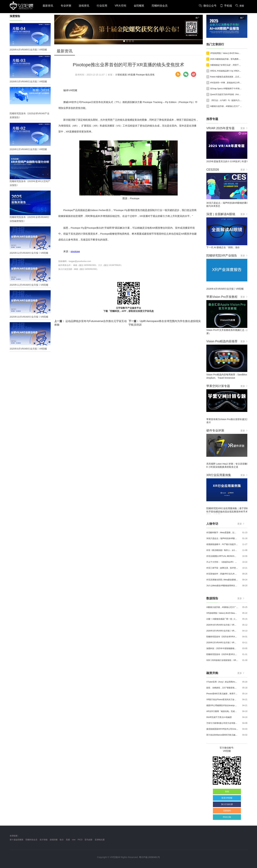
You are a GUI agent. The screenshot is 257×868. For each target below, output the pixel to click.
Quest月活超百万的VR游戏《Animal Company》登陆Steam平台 (226, 94)
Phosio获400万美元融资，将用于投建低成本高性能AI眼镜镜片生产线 (222, 694)
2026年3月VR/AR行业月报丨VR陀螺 (222, 631)
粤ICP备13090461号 (149, 857)
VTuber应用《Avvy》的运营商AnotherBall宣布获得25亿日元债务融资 (222, 682)
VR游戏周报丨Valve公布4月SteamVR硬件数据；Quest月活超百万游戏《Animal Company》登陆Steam (226, 53)
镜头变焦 (150, 75)
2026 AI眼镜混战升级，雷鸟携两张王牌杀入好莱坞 (226, 59)
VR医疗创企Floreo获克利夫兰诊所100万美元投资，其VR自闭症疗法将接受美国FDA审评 (222, 700)
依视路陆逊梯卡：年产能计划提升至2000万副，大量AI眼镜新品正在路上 (222, 544)
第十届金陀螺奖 (17, 840)
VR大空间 (120, 6)
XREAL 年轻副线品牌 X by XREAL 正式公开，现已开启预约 (226, 71)
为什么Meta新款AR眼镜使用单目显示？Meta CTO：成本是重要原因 (222, 586)
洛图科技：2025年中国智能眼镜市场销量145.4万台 (222, 648)
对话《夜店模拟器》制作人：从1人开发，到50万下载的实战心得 (222, 550)
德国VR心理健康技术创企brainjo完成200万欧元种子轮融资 (222, 705)
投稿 (227, 792)
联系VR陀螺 (227, 798)
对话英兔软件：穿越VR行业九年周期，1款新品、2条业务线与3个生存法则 (222, 574)
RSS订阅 (227, 817)
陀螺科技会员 (160, 6)
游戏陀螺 (54, 840)
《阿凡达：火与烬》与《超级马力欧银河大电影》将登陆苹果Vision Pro (226, 100)
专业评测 (66, 6)
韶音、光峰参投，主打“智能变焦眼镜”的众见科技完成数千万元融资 (222, 688)
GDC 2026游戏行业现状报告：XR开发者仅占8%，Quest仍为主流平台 (222, 660)
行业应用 (102, 6)
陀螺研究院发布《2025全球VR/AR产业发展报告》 (222, 637)
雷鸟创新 (89, 840)
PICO (80, 840)
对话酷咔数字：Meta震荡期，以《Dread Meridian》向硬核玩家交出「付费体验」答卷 (222, 533)
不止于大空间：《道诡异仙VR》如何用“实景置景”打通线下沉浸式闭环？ (222, 562)
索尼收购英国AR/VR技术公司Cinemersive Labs (222, 729)
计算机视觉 (121, 75)
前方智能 (44, 840)
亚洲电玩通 (100, 840)
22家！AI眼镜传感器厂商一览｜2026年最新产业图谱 (222, 619)
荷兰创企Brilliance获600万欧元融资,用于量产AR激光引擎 (222, 735)
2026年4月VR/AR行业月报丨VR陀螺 (222, 625)
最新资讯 (48, 6)
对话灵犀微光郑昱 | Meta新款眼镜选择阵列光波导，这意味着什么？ (222, 580)
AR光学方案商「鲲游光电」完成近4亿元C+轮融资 (222, 711)
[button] (124, 41)
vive (74, 840)
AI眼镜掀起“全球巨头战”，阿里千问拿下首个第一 (226, 65)
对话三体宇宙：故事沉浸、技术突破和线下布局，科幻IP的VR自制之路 (222, 568)
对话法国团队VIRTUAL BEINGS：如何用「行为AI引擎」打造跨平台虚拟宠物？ (222, 556)
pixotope (75, 251)
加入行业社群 (227, 804)
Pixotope (140, 75)
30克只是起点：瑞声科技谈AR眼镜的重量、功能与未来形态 (222, 538)
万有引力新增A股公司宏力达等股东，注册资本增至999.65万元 (222, 723)
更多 (244, 128)
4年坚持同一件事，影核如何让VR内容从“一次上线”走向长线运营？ (226, 83)
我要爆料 (227, 811)
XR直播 (131, 75)
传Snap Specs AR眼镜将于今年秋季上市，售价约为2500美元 (226, 89)
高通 (68, 840)
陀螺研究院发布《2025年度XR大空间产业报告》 (222, 654)
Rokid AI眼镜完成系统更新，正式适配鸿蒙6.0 (226, 77)
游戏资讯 (84, 6)
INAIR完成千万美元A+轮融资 (219, 717)
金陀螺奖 (139, 6)
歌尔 (62, 840)
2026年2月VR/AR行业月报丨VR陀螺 (222, 643)
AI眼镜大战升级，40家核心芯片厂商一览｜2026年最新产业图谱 (226, 106)
